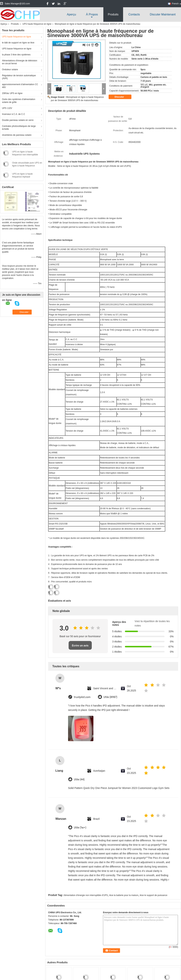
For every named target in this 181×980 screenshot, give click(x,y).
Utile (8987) (110, 697)
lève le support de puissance (153, 895)
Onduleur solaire (10, 70)
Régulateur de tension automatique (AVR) (19, 77)
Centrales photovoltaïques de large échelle (19, 128)
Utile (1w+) (80, 828)
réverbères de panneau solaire (17, 135)
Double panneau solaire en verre (18, 120)
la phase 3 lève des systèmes (16, 55)
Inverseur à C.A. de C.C (13, 114)
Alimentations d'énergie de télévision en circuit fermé (20, 62)
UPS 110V (7, 108)
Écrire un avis (80, 646)
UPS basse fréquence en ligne (17, 49)
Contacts (134, 14)
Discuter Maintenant (163, 14)
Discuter (122, 97)
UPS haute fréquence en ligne (37, 24)
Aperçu (71, 14)
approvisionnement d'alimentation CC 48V (20, 86)
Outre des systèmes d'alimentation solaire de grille (19, 101)
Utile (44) (79, 780)
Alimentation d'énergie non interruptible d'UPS (86, 895)
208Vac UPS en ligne (12, 93)
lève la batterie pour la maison (124, 895)
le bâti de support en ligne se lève (18, 43)
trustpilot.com (82, 697)
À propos (92, 14)
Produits (113, 14)
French (176, 4)
